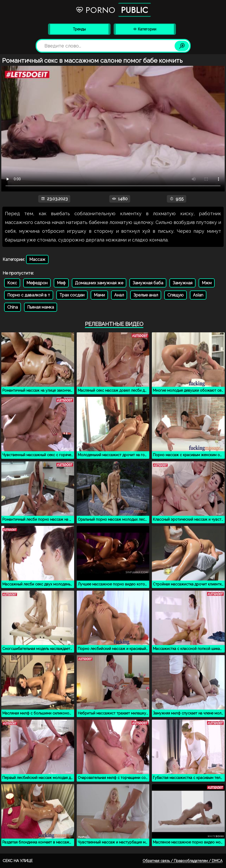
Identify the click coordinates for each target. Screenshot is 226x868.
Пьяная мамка (41, 307)
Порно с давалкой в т (29, 295)
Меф (61, 283)
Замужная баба (148, 283)
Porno (113, 10)
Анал (119, 295)
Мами (99, 295)
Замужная (182, 283)
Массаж (37, 259)
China (13, 307)
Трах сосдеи (72, 295)
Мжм (207, 283)
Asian (198, 295)
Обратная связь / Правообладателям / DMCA (182, 861)
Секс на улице (18, 861)
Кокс (12, 283)
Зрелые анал (146, 295)
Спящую (176, 295)
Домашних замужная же (99, 283)
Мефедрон (37, 283)
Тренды (79, 29)
